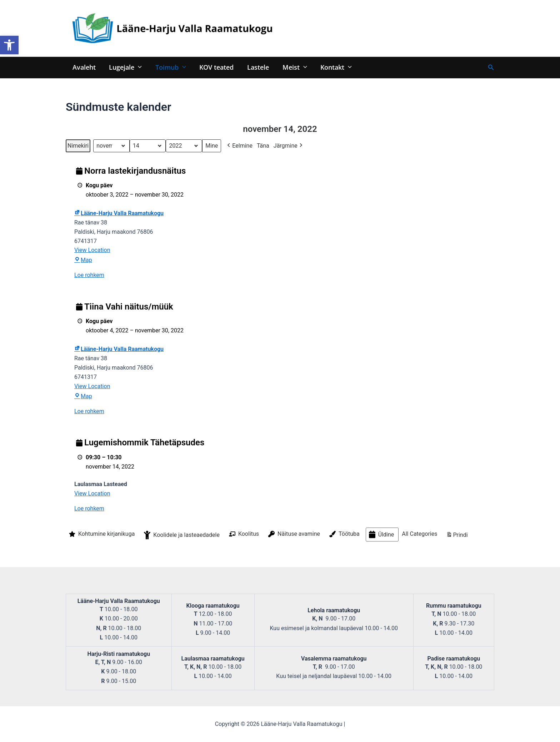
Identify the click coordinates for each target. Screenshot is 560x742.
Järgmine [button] (289, 146)
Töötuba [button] (344, 534)
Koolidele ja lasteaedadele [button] (181, 535)
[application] (137, 67)
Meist (292, 67)
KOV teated (215, 67)
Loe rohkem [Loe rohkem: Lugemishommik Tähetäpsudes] (89, 509)
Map (83, 260)
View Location (92, 250)
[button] (9, 45)
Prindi (457, 536)
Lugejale (125, 67)
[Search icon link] (491, 67)
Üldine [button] (381, 535)
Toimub (169, 67)
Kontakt (332, 67)
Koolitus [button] (243, 534)
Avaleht (84, 67)
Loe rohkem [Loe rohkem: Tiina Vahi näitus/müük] (89, 411)
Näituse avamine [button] (293, 534)
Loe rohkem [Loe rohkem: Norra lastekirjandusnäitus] (89, 275)
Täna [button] (263, 146)
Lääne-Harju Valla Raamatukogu (119, 213)
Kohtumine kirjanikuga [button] (101, 534)
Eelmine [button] (239, 146)
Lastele (256, 67)
